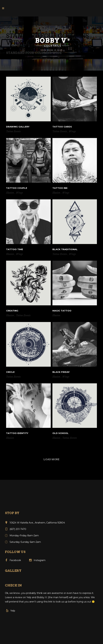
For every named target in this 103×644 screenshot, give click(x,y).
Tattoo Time (15, 249)
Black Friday (61, 372)
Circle (10, 372)
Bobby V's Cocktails (24, 49)
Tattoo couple (17, 188)
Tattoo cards (62, 127)
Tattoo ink (60, 188)
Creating (12, 311)
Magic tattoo (62, 311)
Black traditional (65, 249)
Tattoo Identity (17, 433)
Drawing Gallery (18, 127)
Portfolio (54, 49)
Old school (60, 433)
